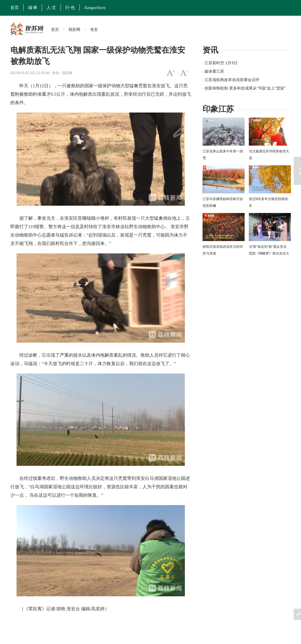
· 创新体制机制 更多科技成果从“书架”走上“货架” (244, 88)
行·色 (70, 8)
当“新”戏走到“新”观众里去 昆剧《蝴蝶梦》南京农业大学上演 (269, 253)
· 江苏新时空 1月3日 (220, 63)
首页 (15, 8)
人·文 (51, 8)
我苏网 (74, 29)
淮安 (94, 29)
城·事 (33, 8)
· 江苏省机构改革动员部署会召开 (231, 80)
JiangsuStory (95, 8)
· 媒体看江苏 (213, 71)
